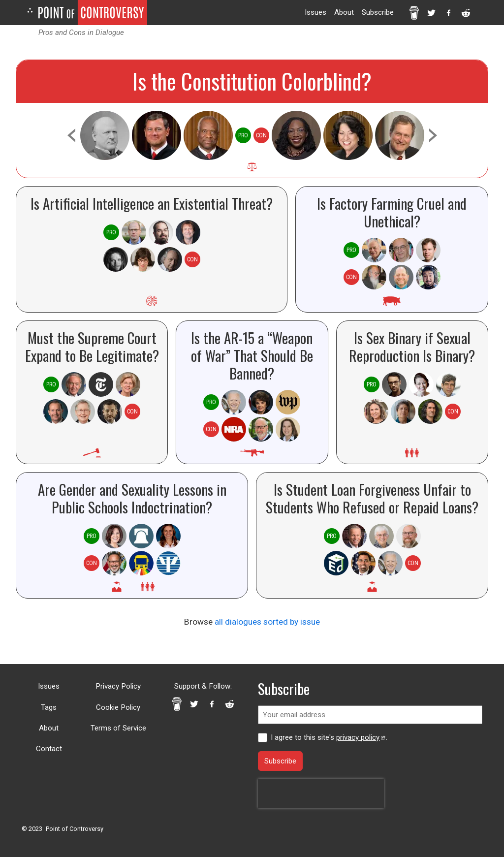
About (344, 12)
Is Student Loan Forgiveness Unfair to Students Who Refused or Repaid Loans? (372, 498)
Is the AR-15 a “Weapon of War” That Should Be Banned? (252, 355)
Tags (49, 707)
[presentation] (321, 794)
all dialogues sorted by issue (267, 622)
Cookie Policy (118, 707)
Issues (315, 12)
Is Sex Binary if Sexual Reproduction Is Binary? (412, 347)
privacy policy (361, 737)
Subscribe (378, 12)
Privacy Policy (118, 686)
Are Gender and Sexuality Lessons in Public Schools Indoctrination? (132, 498)
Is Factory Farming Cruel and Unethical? (392, 212)
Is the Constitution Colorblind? (252, 81)
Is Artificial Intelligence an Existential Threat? (152, 203)
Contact (49, 749)
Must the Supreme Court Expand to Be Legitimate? (92, 347)
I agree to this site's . (329, 737)
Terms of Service (118, 728)
